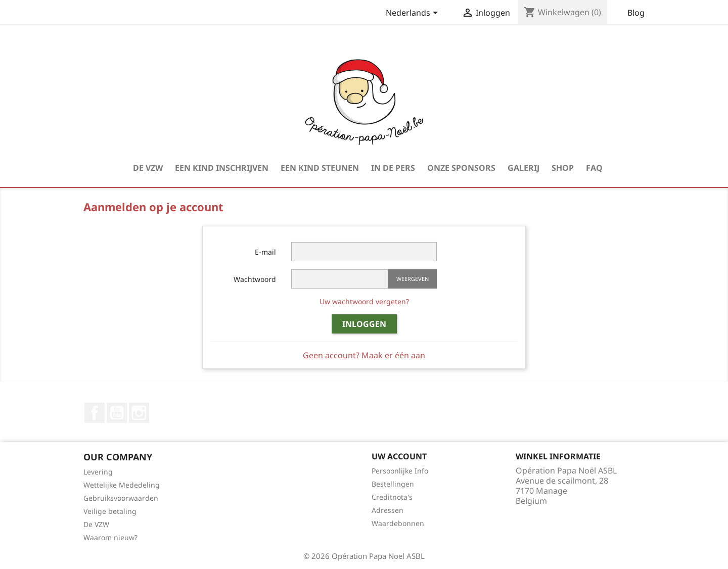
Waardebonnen (398, 523)
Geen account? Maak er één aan (364, 355)
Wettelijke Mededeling (122, 485)
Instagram (139, 413)
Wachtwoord (255, 279)
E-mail (265, 252)
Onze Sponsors (461, 168)
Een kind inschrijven (222, 168)
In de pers (393, 168)
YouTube (117, 413)
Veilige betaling (110, 511)
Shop (563, 168)
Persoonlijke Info (400, 471)
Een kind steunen (320, 168)
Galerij (524, 168)
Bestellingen (393, 484)
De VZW (148, 168)
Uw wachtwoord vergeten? (364, 301)
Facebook (95, 413)
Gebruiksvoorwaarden (121, 498)
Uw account (399, 456)
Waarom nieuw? (110, 537)
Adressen (388, 510)
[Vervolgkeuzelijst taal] (414, 14)
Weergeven (413, 279)
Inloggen (364, 324)
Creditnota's (392, 497)
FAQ (594, 168)
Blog (636, 13)
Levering (98, 472)
